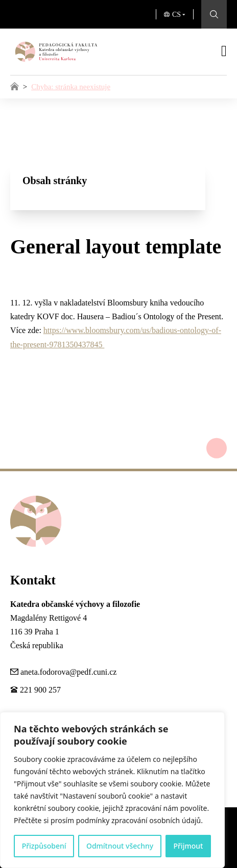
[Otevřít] (224, 51)
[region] (112, 790)
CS (176, 15)
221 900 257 (40, 690)
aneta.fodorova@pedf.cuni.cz (68, 672)
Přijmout (188, 846)
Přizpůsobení (44, 846)
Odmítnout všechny (120, 846)
